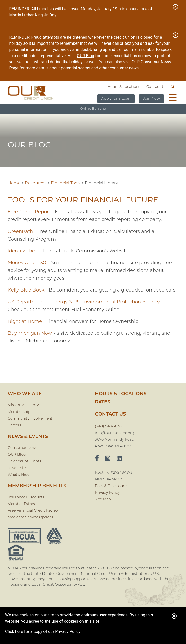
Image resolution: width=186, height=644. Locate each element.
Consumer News (23, 448)
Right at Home (25, 322)
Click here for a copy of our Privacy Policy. (43, 632)
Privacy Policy (107, 493)
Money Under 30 (27, 263)
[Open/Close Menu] (173, 98)
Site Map (103, 500)
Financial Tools (66, 183)
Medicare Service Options (31, 518)
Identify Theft (23, 251)
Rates (103, 402)
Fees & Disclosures (112, 486)
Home (14, 183)
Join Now (151, 99)
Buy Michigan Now (30, 334)
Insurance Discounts (26, 497)
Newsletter (17, 468)
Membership (19, 412)
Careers (15, 425)
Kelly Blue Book (26, 290)
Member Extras (21, 504)
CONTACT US (110, 414)
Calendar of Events (24, 461)
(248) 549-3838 (108, 426)
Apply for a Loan (116, 99)
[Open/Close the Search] (173, 87)
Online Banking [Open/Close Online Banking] (93, 109)
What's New (18, 475)
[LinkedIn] (119, 459)
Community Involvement (30, 419)
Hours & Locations (124, 87)
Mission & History (23, 405)
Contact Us (156, 87)
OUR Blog (86, 56)
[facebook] (97, 459)
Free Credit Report (29, 212)
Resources (36, 183)
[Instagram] (108, 459)
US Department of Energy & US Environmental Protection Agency (84, 302)
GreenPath (20, 232)
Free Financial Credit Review (33, 511)
